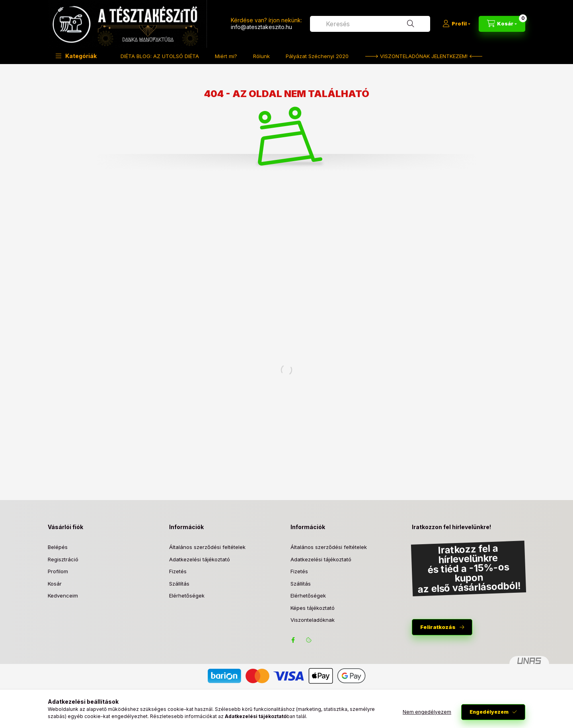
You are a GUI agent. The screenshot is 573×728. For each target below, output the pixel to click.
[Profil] (456, 24)
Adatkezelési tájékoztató (200, 559)
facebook (293, 640)
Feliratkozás (438, 627)
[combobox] (370, 24)
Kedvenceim (63, 596)
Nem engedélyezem (427, 712)
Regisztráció (63, 559)
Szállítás (179, 584)
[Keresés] (411, 24)
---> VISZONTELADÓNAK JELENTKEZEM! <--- (424, 56)
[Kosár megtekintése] (502, 24)
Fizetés (178, 571)
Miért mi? (226, 56)
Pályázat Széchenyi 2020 (317, 56)
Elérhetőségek (187, 596)
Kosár (55, 584)
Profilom (58, 571)
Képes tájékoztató (313, 608)
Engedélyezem (489, 712)
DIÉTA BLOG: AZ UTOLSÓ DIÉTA (160, 56)
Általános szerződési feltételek (207, 547)
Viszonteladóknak (313, 620)
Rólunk (261, 56)
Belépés (58, 547)
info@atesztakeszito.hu (261, 27)
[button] (76, 56)
